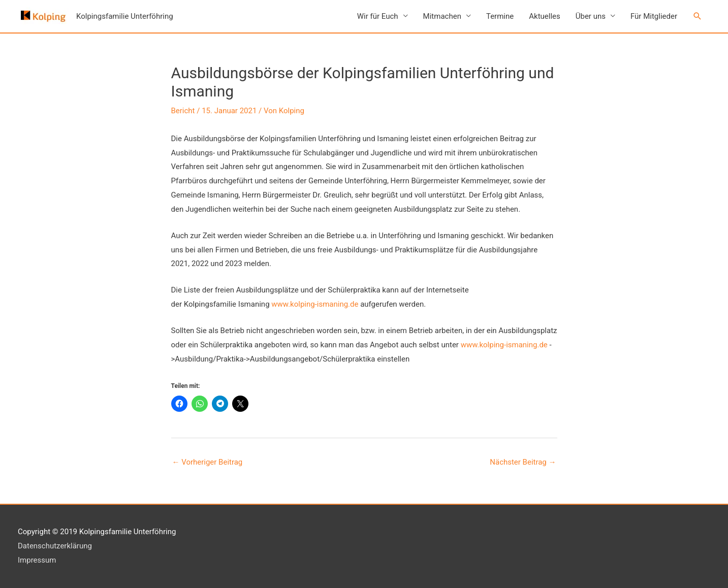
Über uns (591, 16)
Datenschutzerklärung (55, 546)
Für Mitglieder (654, 16)
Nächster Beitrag (523, 462)
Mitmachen (442, 16)
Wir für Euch (378, 16)
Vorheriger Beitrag (208, 462)
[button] (698, 16)
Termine (500, 16)
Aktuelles (545, 16)
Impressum (37, 560)
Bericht (183, 111)
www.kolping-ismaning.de (315, 304)
